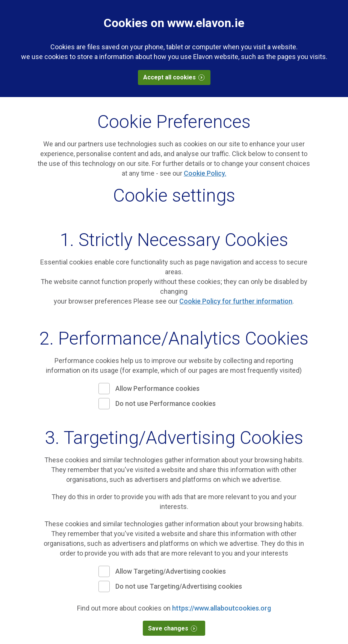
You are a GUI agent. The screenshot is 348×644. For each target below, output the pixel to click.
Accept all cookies (177, 77)
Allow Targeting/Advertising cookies (171, 571)
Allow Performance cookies (157, 388)
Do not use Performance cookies (166, 403)
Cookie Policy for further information (236, 301)
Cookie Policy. (205, 173)
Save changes (176, 628)
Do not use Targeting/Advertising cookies (179, 586)
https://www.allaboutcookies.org (222, 608)
